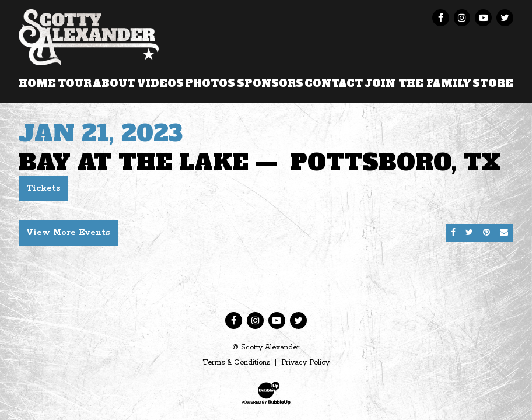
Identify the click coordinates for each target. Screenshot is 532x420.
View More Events (68, 233)
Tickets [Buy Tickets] (43, 188)
